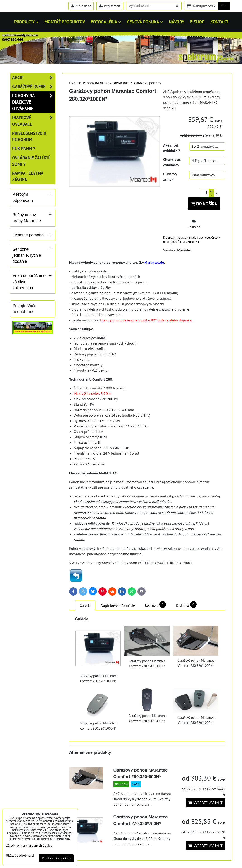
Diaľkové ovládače (34, 121)
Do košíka (204, 204)
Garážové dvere (34, 87)
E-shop (197, 22)
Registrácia (110, 6)
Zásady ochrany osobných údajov (29, 845)
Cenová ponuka (145, 22)
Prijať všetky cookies (56, 858)
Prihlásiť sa (81, 6)
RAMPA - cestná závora (28, 176)
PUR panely (24, 148)
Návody (177, 22)
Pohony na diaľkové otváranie (34, 102)
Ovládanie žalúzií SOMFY (31, 161)
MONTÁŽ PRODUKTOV (65, 22)
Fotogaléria (106, 22)
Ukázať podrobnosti (20, 856)
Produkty (26, 22)
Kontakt (219, 22)
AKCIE (34, 78)
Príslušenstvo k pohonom (29, 136)
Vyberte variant (205, 803)
